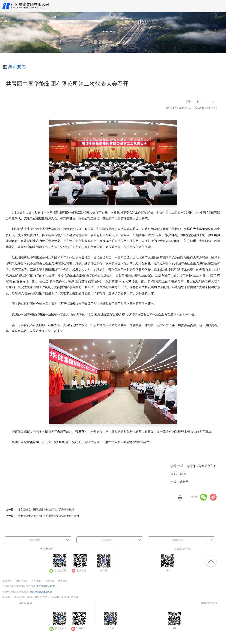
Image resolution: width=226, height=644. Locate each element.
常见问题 (49, 581)
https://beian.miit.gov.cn (41, 592)
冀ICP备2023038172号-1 (48, 586)
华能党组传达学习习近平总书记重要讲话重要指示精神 (49, 516)
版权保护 (7, 581)
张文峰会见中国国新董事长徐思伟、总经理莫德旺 (46, 510)
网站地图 (36, 581)
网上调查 (63, 581)
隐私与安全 (21, 581)
